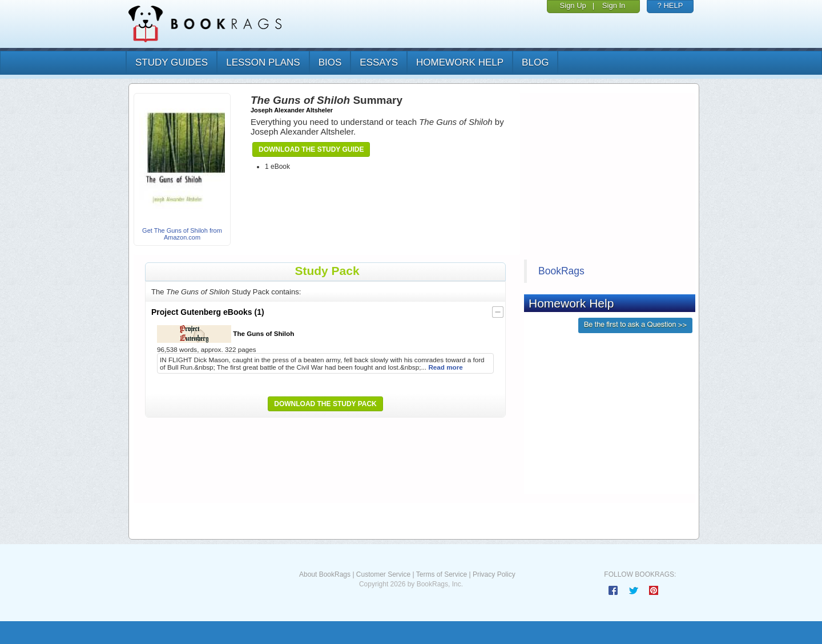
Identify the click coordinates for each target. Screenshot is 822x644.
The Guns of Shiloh (225, 334)
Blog (535, 62)
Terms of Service (442, 574)
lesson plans (263, 62)
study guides (172, 62)
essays (379, 62)
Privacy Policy (494, 574)
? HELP (670, 5)
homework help (460, 62)
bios (330, 62)
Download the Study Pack (325, 404)
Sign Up (573, 5)
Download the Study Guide (311, 149)
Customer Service (383, 574)
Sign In (614, 5)
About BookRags (325, 574)
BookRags (561, 271)
